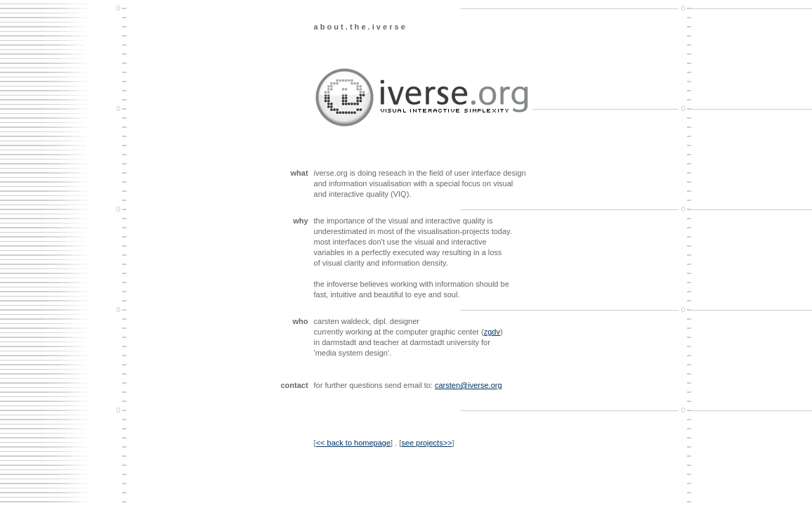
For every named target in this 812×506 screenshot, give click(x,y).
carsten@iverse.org (469, 385)
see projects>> (426, 443)
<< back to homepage (353, 443)
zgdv (492, 332)
